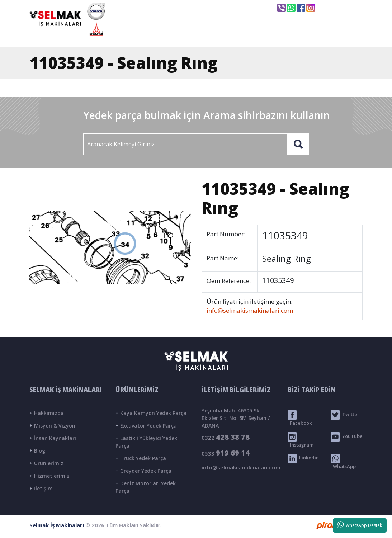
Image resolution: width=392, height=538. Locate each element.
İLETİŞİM (335, 35)
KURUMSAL (199, 35)
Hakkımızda (47, 413)
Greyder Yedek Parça (143, 471)
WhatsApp (343, 462)
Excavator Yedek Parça (146, 426)
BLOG (293, 35)
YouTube (347, 437)
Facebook (300, 418)
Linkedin (303, 458)
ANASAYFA (146, 35)
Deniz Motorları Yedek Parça (146, 487)
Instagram (301, 440)
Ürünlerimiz (46, 463)
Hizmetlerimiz (49, 476)
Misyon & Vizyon (52, 426)
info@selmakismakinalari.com (225, 8)
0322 (226, 437)
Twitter (345, 415)
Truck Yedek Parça (141, 458)
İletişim (41, 488)
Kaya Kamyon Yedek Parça (151, 413)
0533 (226, 453)
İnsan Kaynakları (53, 438)
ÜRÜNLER (250, 35)
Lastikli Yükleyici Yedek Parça (146, 442)
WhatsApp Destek (360, 525)
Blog (37, 451)
